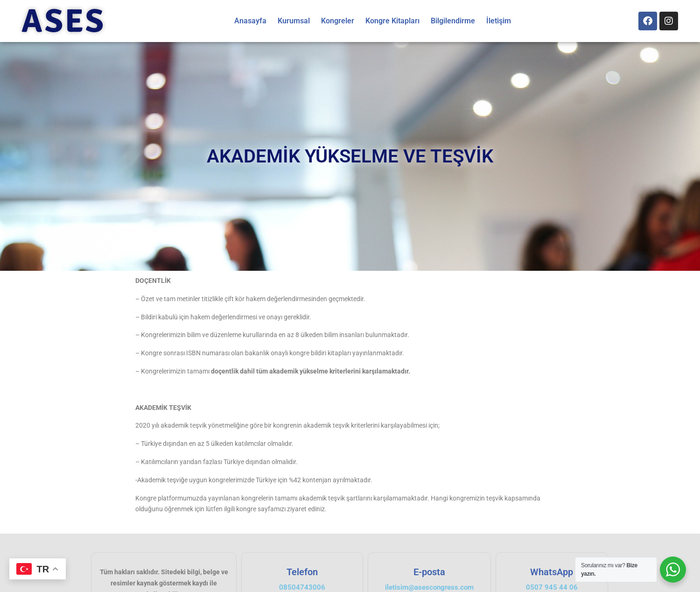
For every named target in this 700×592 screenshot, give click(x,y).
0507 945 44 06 (552, 587)
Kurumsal (294, 21)
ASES (63, 21)
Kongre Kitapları (392, 21)
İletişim (499, 21)
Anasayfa (250, 21)
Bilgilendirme (453, 21)
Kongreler (338, 21)
